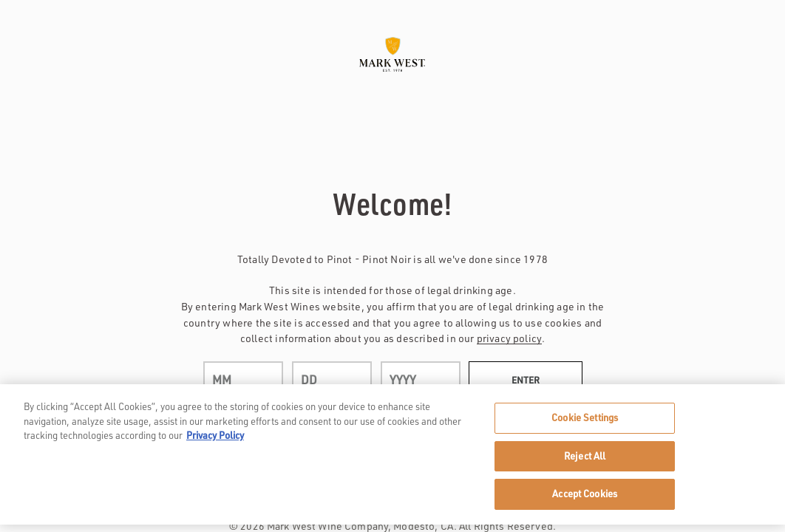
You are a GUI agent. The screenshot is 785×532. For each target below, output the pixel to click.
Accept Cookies (585, 494)
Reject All (585, 456)
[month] (243, 380)
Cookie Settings (585, 417)
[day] (332, 380)
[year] (421, 380)
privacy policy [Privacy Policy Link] (509, 338)
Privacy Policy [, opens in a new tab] (215, 435)
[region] (392, 454)
